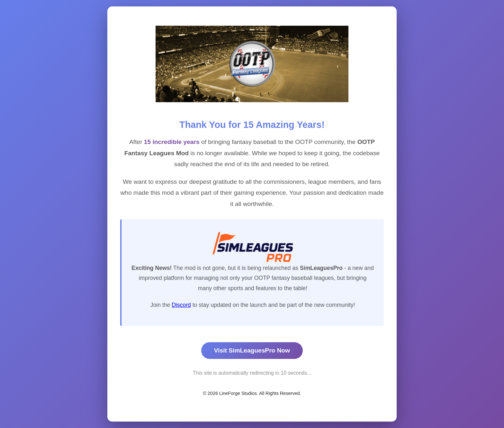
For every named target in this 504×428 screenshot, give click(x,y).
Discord (181, 305)
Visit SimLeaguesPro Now (252, 350)
